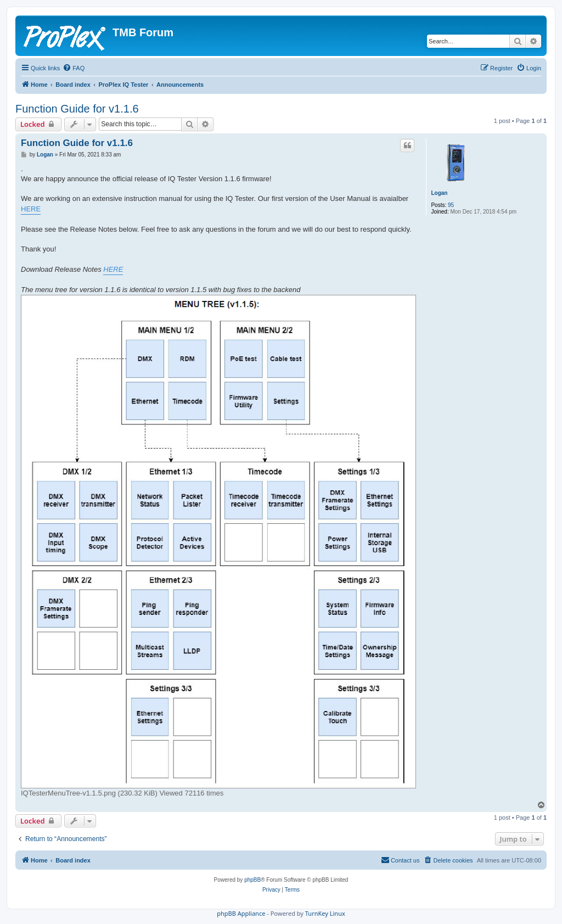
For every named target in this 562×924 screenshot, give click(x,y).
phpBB (252, 880)
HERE (31, 209)
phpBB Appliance (241, 913)
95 (451, 205)
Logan (439, 193)
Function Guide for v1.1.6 (77, 109)
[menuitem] (74, 68)
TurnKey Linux (325, 913)
